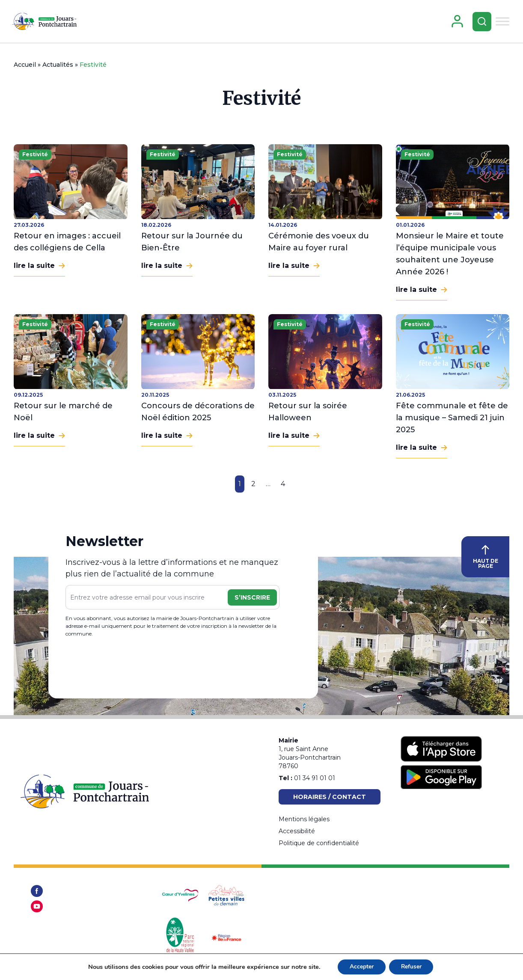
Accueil (25, 68)
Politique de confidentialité (319, 843)
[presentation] (131, 668)
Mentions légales (304, 819)
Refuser (412, 967)
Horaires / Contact (330, 797)
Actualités (58, 68)
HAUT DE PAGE (486, 560)
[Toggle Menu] (502, 23)
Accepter (360, 967)
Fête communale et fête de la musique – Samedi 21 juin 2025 (452, 421)
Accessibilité (297, 831)
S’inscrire (252, 601)
